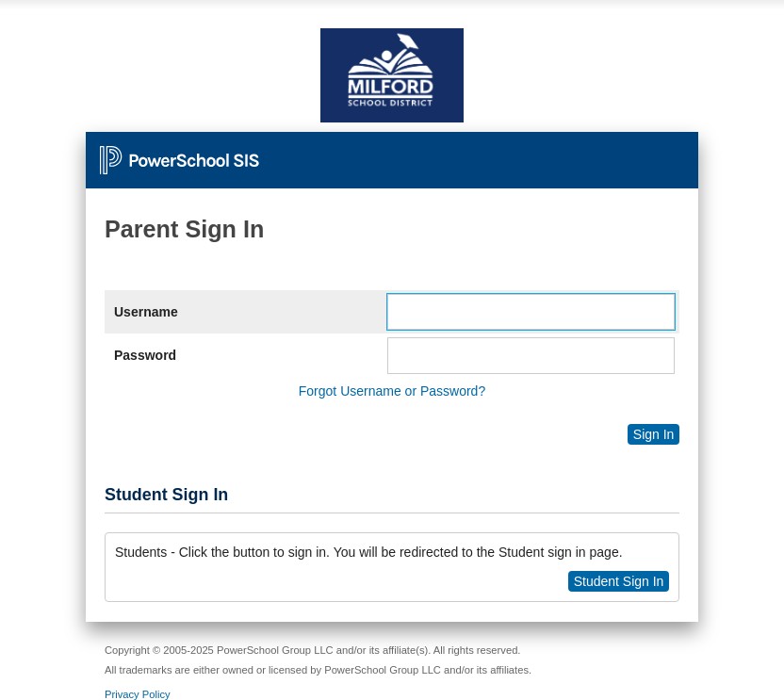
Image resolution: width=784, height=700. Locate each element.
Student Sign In (619, 581)
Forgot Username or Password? (392, 391)
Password (145, 355)
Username (146, 312)
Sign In (654, 434)
